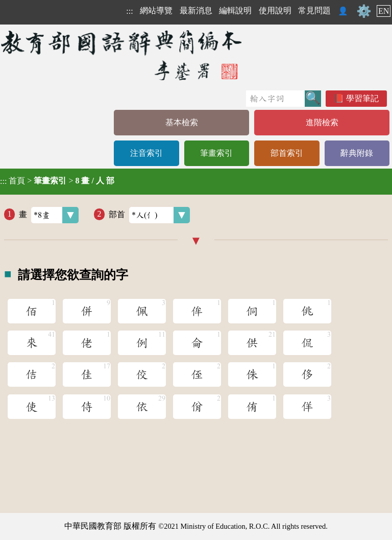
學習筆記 (362, 98)
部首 (149, 215)
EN (384, 11)
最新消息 (196, 10)
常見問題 (314, 10)
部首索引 (287, 153)
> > (57, 181)
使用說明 (275, 10)
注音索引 (146, 153)
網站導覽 (156, 10)
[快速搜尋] (275, 99)
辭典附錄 (357, 153)
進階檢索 (322, 122)
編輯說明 (235, 10)
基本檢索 (182, 122)
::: (129, 11)
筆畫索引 (216, 153)
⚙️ (364, 11)
